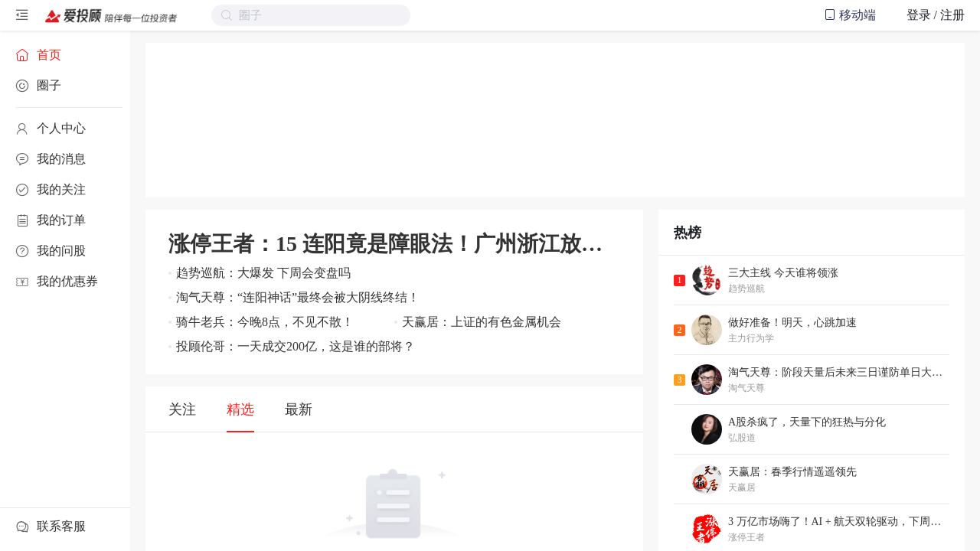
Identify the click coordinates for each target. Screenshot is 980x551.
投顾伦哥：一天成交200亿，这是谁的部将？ (296, 346)
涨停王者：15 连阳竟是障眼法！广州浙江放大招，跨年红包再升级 (394, 244)
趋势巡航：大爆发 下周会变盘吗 (263, 273)
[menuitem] (65, 55)
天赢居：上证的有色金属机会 (482, 322)
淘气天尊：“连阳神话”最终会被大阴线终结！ (298, 297)
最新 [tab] (299, 409)
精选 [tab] (240, 409)
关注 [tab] (182, 409)
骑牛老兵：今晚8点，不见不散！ (265, 322)
